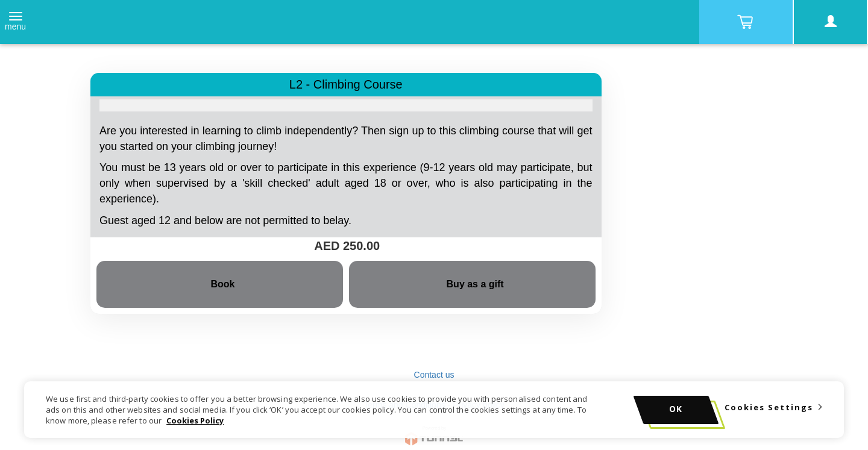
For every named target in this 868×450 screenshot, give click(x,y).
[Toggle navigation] (15, 22)
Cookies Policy (195, 420)
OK (676, 409)
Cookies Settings (769, 407)
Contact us (434, 375)
